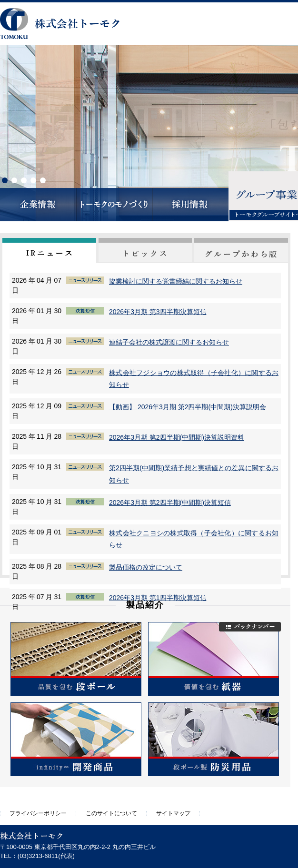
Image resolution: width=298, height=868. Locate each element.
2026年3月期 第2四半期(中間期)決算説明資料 (177, 437)
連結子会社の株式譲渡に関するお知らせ (169, 342)
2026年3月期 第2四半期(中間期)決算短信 (170, 503)
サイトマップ (173, 813)
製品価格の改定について (146, 567)
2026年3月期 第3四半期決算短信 (158, 312)
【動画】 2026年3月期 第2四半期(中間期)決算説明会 (188, 407)
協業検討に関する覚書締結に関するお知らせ (176, 281)
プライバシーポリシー (38, 813)
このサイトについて (111, 813)
